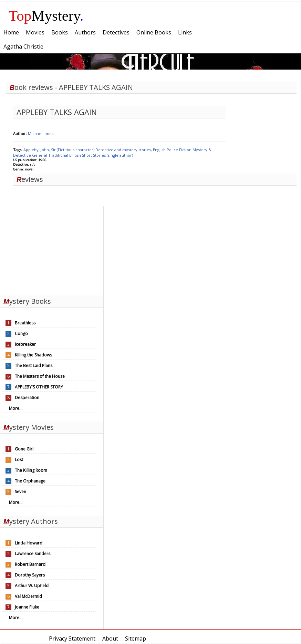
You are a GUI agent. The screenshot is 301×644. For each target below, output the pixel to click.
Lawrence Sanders (33, 554)
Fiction (186, 150)
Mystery (46, 16)
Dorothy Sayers (30, 575)
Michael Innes (41, 133)
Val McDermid (28, 596)
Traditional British (65, 155)
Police (173, 150)
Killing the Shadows (33, 355)
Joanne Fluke (27, 607)
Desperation (27, 398)
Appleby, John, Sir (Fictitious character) (59, 150)
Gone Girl (24, 449)
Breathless (25, 323)
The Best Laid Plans (34, 366)
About (110, 638)
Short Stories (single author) (107, 155)
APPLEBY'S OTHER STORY (39, 387)
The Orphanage (30, 481)
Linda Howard (29, 543)
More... (16, 408)
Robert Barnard (30, 564)
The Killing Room (31, 470)
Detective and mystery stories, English (131, 150)
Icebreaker (25, 344)
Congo (21, 334)
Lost (19, 460)
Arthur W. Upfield (32, 586)
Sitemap (136, 638)
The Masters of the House (40, 376)
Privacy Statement (72, 638)
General (40, 155)
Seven (20, 492)
